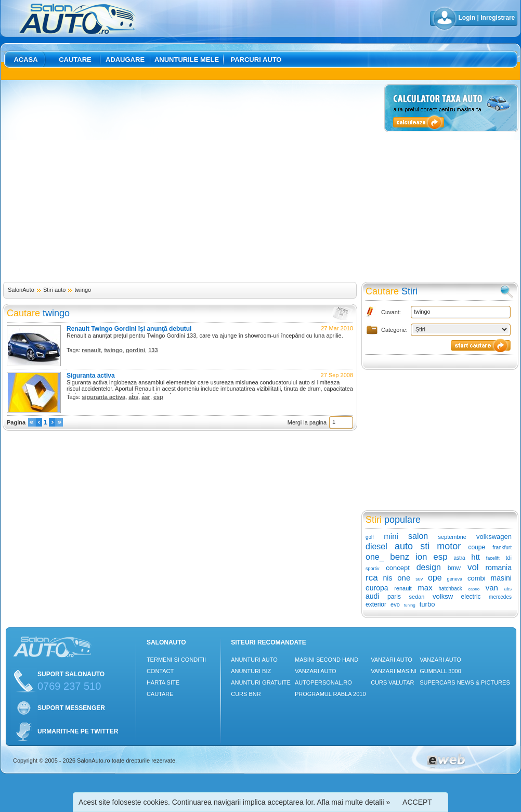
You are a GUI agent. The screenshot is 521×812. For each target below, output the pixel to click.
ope (435, 578)
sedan (417, 597)
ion (421, 557)
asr (146, 397)
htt (476, 557)
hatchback (450, 589)
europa (377, 588)
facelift (493, 558)
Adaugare (125, 60)
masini (501, 578)
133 (153, 350)
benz (400, 557)
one (404, 578)
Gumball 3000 (440, 671)
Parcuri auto (256, 60)
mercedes (500, 597)
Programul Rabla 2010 (330, 694)
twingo (83, 290)
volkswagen (494, 537)
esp (158, 397)
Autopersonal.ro (323, 682)
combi (477, 578)
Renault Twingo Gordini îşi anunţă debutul (129, 329)
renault (91, 350)
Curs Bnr (246, 694)
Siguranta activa (91, 376)
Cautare (75, 60)
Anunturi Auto (254, 660)
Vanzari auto (316, 671)
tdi (509, 558)
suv (419, 579)
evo (395, 604)
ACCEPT (417, 802)
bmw (454, 568)
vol (473, 567)
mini (391, 536)
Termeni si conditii (176, 660)
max (425, 588)
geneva (455, 579)
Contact (160, 671)
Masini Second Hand (327, 660)
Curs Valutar (392, 682)
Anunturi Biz (251, 671)
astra (459, 558)
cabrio (474, 589)
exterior (376, 604)
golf (370, 537)
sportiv (373, 569)
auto (404, 546)
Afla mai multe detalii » (353, 802)
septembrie (452, 537)
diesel (376, 546)
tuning (410, 605)
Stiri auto (54, 290)
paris (394, 597)
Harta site (163, 682)
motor (449, 546)
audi (372, 596)
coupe (477, 547)
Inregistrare (498, 18)
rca (372, 578)
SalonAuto (21, 290)
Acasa (25, 60)
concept (398, 568)
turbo (427, 604)
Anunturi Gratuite (261, 682)
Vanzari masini (394, 671)
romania (498, 568)
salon (418, 536)
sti (425, 546)
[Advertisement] (97, 182)
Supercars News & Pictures (465, 682)
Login (467, 18)
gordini (135, 350)
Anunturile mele (187, 60)
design (429, 567)
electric (471, 597)
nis (387, 578)
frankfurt (502, 547)
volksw (443, 596)
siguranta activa (103, 397)
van (492, 588)
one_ (375, 557)
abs (133, 397)
